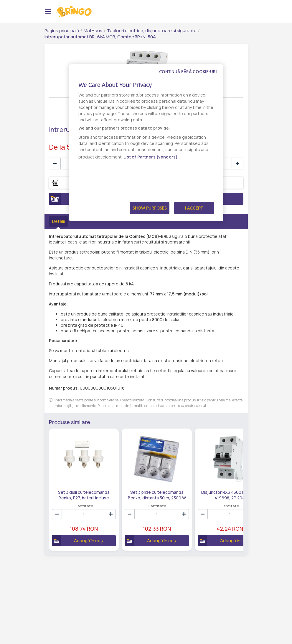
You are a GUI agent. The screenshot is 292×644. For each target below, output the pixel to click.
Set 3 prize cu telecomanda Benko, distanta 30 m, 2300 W (136, 484)
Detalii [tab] (58, 221)
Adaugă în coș (74, 530)
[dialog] (146, 143)
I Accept (194, 208)
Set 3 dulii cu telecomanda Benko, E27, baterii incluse (77, 484)
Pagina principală (62, 31)
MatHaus (93, 31)
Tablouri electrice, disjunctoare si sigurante (152, 31)
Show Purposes (150, 208)
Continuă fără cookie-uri (188, 72)
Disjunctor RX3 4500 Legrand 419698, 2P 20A (196, 484)
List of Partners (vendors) (151, 157)
